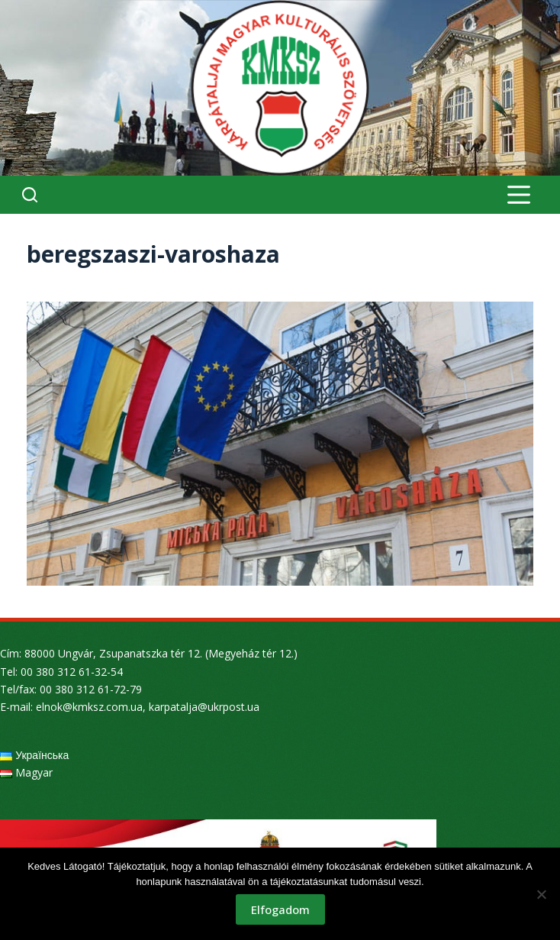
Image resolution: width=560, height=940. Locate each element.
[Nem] (541, 894)
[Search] (30, 195)
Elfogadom (280, 909)
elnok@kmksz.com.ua (89, 707)
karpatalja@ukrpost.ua (204, 707)
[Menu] (519, 195)
